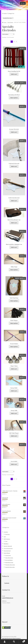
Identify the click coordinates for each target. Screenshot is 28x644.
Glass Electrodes (9, 558)
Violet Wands (10, 22)
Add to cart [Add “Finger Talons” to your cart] (14, 369)
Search (14, 642)
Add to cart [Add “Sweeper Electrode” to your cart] (14, 132)
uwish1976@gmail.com (8, 598)
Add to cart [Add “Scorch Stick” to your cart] (14, 464)
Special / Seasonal (8, 546)
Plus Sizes (7, 534)
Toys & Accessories (8, 548)
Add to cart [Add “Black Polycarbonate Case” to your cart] (14, 223)
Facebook (6, 583)
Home (5, 22)
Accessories (8, 555)
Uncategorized (7, 551)
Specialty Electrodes (10, 567)
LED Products (7, 539)
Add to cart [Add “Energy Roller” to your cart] (14, 391)
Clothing (6, 532)
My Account (5, 642)
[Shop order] (8, 34)
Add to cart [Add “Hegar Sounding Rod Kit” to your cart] (14, 74)
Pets (6, 541)
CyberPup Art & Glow (9, 4)
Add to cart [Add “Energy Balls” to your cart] (14, 413)
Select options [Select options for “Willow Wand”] (14, 270)
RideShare (6, 544)
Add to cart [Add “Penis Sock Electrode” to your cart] (14, 166)
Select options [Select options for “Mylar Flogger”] (14, 323)
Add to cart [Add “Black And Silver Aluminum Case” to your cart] (14, 247)
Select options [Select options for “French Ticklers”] (14, 347)
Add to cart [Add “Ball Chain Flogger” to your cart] (14, 436)
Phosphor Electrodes (10, 565)
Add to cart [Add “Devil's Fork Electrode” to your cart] (14, 201)
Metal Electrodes (9, 562)
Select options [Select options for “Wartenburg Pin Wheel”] (14, 98)
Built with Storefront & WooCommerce (11, 638)
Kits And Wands (9, 560)
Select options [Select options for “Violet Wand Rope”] (14, 301)
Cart (22, 641)
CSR (5, 537)
